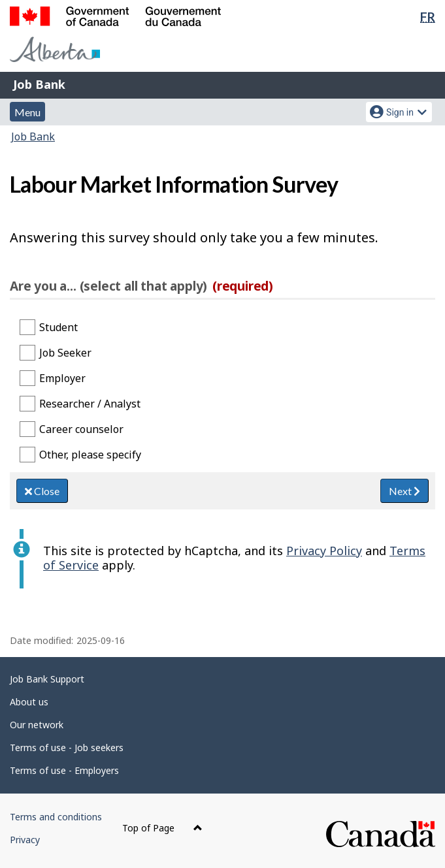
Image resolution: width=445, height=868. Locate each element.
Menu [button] (27, 112)
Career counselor (81, 429)
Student (58, 327)
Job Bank (39, 84)
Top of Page (162, 828)
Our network (37, 725)
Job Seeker (65, 353)
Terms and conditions (56, 817)
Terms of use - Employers (64, 770)
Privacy (25, 840)
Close (42, 491)
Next (404, 491)
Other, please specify (90, 455)
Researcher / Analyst (90, 404)
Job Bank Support (47, 679)
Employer (62, 378)
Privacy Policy (324, 551)
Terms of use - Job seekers (67, 747)
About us (29, 702)
